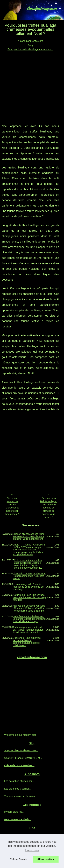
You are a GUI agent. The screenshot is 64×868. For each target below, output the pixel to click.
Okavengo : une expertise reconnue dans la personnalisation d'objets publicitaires (27, 642)
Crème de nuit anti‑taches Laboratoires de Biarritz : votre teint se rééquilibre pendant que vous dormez (28, 564)
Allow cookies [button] (46, 859)
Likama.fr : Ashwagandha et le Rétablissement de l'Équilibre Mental (29, 576)
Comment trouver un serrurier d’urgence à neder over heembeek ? (12, 506)
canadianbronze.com (32, 41)
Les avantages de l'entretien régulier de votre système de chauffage (28, 587)
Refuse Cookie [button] (18, 859)
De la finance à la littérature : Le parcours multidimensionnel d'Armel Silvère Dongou (29, 619)
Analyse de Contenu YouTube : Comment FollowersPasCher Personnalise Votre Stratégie (29, 608)
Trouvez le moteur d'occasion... (21, 796)
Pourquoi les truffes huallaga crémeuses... (30, 49)
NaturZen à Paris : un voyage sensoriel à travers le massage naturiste (29, 597)
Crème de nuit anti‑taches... (19, 765)
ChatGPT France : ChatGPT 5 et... (23, 758)
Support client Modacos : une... (21, 750)
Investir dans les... (14, 812)
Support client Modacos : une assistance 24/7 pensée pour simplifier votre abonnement (29, 536)
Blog (30, 45)
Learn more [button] (32, 850)
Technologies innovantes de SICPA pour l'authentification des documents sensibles (28, 630)
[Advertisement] (32, 85)
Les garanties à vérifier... (18, 789)
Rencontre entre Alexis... (18, 819)
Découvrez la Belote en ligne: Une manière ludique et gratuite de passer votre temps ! (49, 508)
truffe (48, 148)
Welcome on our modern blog (20, 735)
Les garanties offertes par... (19, 781)
